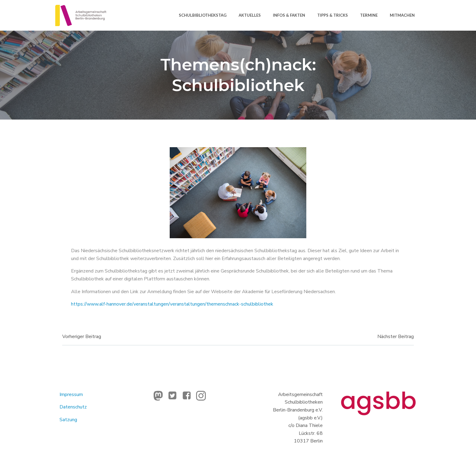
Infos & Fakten (289, 15)
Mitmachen (402, 15)
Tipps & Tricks (332, 15)
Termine (369, 15)
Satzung (69, 421)
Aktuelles (249, 15)
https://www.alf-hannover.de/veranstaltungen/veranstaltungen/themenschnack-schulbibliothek (173, 305)
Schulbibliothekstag (202, 15)
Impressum (72, 395)
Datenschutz (74, 408)
